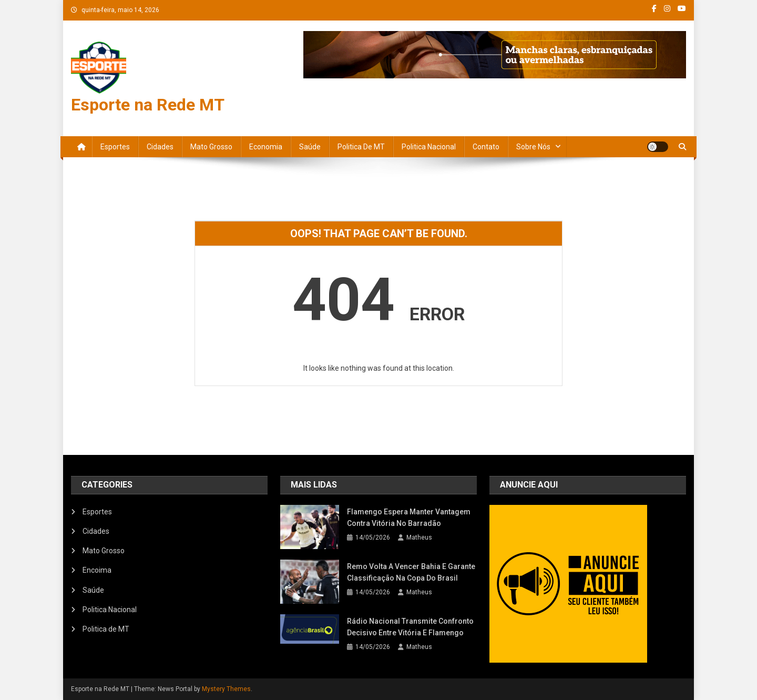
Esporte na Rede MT (148, 105)
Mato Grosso (211, 147)
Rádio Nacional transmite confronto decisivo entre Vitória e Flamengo (410, 627)
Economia (266, 147)
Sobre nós (533, 147)
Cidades (160, 147)
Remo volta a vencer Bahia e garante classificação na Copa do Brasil (411, 572)
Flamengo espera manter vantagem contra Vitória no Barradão (409, 518)
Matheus (419, 537)
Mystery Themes (226, 689)
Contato (486, 147)
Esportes (115, 147)
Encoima (97, 570)
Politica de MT (361, 147)
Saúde (310, 147)
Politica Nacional (429, 147)
